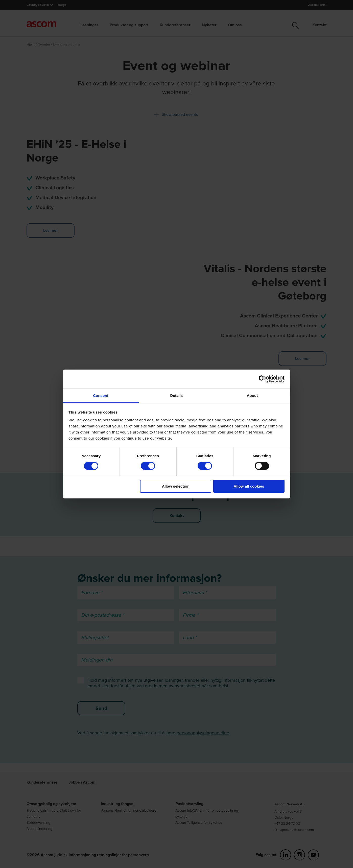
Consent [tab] (101, 395)
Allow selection (176, 486)
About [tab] (252, 395)
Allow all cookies (249, 486)
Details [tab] (177, 395)
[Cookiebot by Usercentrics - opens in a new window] (262, 379)
